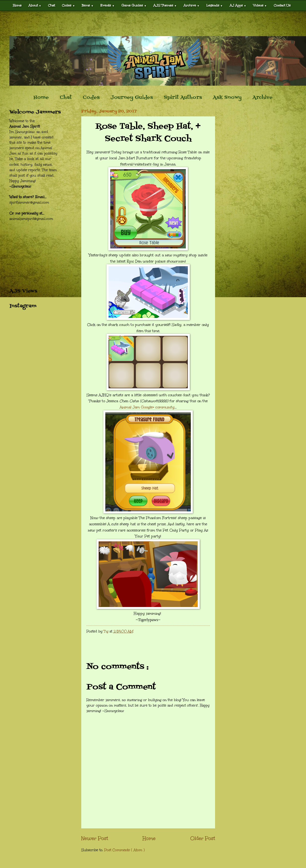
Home (17, 5)
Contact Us (282, 5)
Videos (260, 5)
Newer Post (95, 838)
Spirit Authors (183, 98)
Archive (192, 5)
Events (107, 5)
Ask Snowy (227, 98)
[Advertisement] (153, 24)
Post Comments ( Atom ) (125, 850)
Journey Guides (132, 98)
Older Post (203, 838)
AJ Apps (238, 5)
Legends (215, 5)
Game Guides (134, 5)
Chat (52, 5)
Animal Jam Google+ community (147, 407)
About (35, 5)
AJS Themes (165, 5)
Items (88, 5)
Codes (68, 5)
